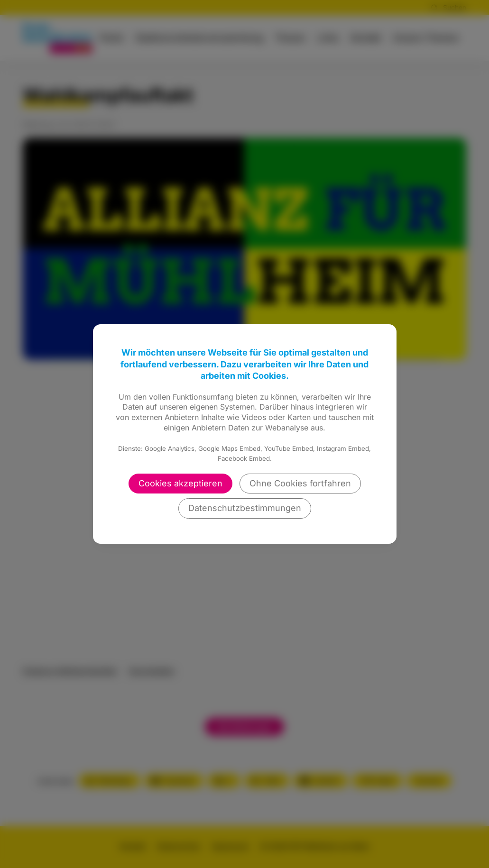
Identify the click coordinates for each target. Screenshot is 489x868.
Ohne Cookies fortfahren (300, 483)
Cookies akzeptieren (180, 483)
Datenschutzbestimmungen (245, 508)
